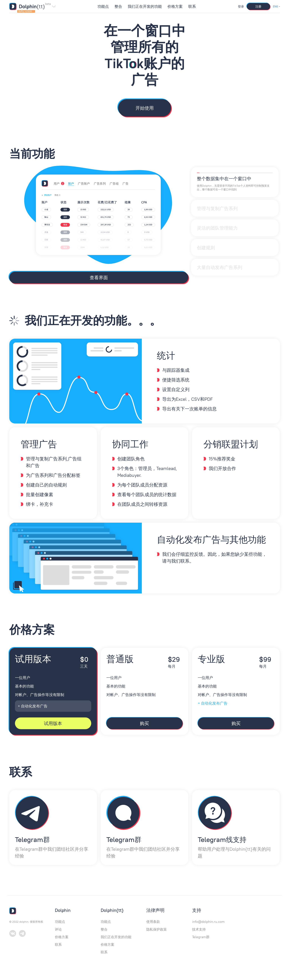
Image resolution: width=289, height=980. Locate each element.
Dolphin (63, 910)
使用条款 (153, 922)
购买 (144, 723)
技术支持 (199, 929)
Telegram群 (201, 937)
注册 (258, 6)
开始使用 (145, 108)
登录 (241, 6)
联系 (192, 6)
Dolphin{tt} (112, 910)
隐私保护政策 (157, 929)
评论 (58, 929)
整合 (118, 6)
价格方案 (175, 6)
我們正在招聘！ (26, 11)
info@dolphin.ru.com (208, 922)
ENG (276, 6)
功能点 (103, 6)
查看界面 (99, 278)
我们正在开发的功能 (145, 6)
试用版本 (53, 723)
